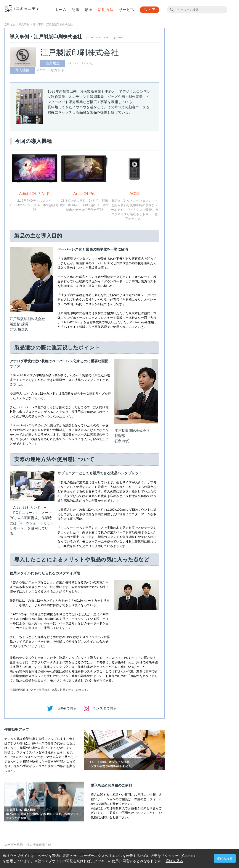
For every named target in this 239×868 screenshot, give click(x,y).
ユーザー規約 (14, 845)
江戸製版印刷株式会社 (79, 53)
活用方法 (106, 10)
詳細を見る (174, 861)
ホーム (60, 10)
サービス (127, 10)
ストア (150, 10)
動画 (89, 10)
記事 (76, 10)
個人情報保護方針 (39, 845)
